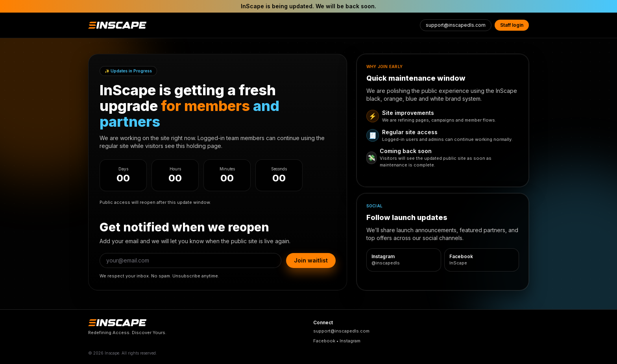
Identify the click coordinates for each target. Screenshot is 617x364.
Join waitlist (311, 260)
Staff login (512, 25)
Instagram (350, 341)
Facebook (324, 341)
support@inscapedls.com (456, 25)
